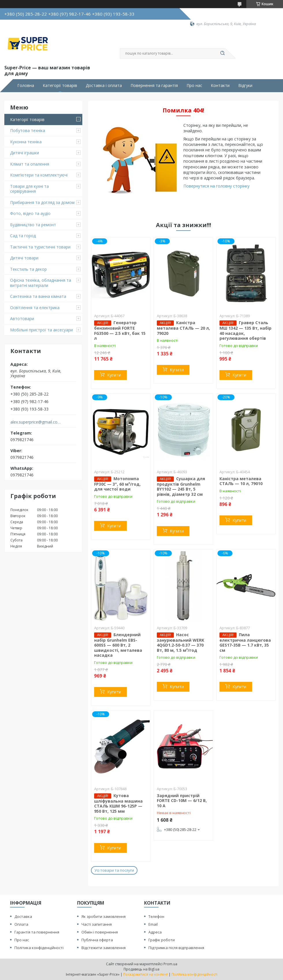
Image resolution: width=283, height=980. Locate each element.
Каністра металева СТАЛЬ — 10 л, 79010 (241, 481)
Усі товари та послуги (114, 870)
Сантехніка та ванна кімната (38, 296)
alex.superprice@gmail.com (36, 422)
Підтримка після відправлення (176, 948)
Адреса (155, 932)
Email (153, 924)
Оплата (21, 924)
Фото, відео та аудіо (30, 213)
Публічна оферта (97, 940)
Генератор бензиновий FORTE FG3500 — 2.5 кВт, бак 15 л (120, 330)
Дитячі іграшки (25, 153)
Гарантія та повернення (37, 932)
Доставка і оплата (104, 86)
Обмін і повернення (100, 932)
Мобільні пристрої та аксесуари (41, 330)
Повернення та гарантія (154, 86)
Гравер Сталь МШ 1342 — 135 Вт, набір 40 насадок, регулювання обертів (245, 330)
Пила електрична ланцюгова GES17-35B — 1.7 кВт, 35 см (245, 642)
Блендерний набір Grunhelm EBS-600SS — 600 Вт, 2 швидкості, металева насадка (118, 645)
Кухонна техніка (26, 142)
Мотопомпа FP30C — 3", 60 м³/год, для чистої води (117, 484)
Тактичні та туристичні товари (40, 247)
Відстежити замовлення (104, 948)
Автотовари (22, 319)
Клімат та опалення (30, 164)
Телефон (156, 916)
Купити (114, 375)
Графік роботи (162, 940)
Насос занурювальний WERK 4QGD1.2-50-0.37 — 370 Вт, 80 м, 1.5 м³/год (180, 642)
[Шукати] (222, 53)
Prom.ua (170, 964)
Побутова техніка (28, 130)
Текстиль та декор (28, 269)
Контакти (220, 86)
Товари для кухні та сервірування (29, 189)
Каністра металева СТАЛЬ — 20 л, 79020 (183, 328)
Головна (26, 86)
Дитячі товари (24, 258)
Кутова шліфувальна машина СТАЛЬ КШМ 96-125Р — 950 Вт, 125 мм (118, 803)
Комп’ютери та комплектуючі (39, 175)
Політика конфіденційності (39, 948)
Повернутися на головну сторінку (216, 186)
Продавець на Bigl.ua (141, 969)
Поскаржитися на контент (146, 974)
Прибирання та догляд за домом (42, 202)
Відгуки (245, 86)
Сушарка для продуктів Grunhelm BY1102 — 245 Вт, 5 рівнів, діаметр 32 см (181, 486)
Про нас (194, 86)
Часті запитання (97, 924)
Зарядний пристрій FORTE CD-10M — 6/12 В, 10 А (182, 801)
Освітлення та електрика (35, 308)
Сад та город (23, 236)
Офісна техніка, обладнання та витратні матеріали (41, 283)
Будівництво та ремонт (33, 225)
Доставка (23, 916)
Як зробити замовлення (104, 916)
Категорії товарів (60, 86)
